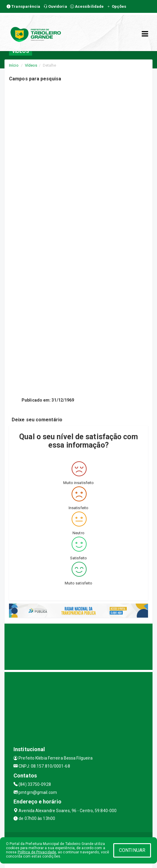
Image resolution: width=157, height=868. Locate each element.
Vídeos (31, 65)
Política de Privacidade (37, 852)
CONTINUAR (132, 850)
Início (14, 65)
